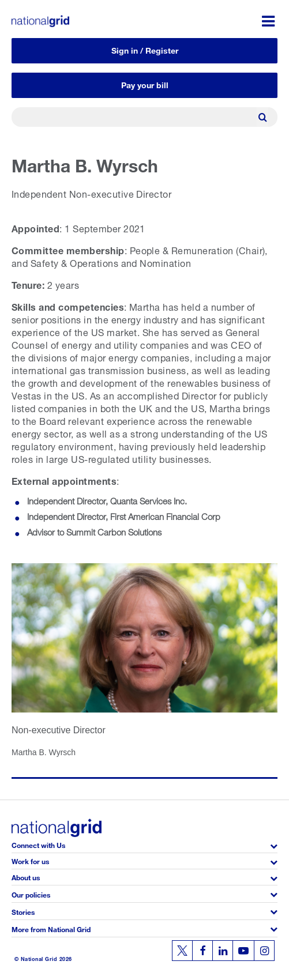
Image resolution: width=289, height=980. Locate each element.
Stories (23, 911)
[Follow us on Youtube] (243, 951)
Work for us (30, 860)
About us (26, 877)
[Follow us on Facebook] (202, 951)
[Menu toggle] (268, 21)
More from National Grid (51, 928)
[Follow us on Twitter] (182, 951)
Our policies (31, 894)
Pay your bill (145, 84)
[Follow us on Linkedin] (223, 951)
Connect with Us (38, 844)
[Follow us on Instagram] (264, 951)
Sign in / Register (145, 49)
